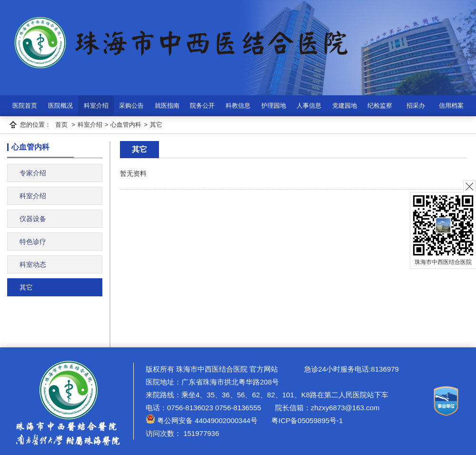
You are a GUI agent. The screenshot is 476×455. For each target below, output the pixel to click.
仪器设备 (33, 219)
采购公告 (131, 106)
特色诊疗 (33, 242)
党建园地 (345, 106)
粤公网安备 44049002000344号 (202, 420)
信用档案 (451, 106)
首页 (61, 125)
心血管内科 (126, 125)
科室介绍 (96, 106)
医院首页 (25, 106)
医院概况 (60, 106)
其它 (156, 125)
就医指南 (167, 106)
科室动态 (33, 264)
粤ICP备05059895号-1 (306, 420)
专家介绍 (33, 173)
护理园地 (274, 106)
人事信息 (309, 106)
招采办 (416, 106)
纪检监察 (380, 106)
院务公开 (202, 106)
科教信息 (238, 106)
